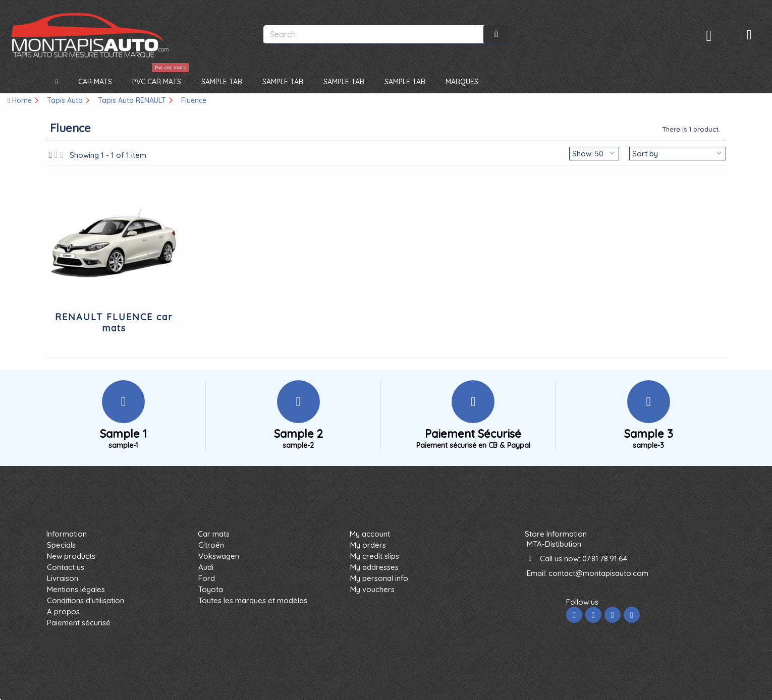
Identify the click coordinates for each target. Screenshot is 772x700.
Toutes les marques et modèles (253, 600)
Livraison (63, 578)
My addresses (374, 567)
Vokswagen (219, 556)
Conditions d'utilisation (86, 600)
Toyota (211, 589)
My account (370, 534)
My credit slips (375, 556)
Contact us (66, 567)
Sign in (709, 36)
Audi (206, 567)
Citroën (211, 545)
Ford (207, 578)
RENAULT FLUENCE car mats (114, 323)
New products (71, 556)
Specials (61, 545)
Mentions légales (76, 589)
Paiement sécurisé (79, 623)
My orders (368, 545)
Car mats (214, 534)
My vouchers (372, 589)
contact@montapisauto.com (598, 573)
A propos (63, 611)
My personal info (379, 578)
